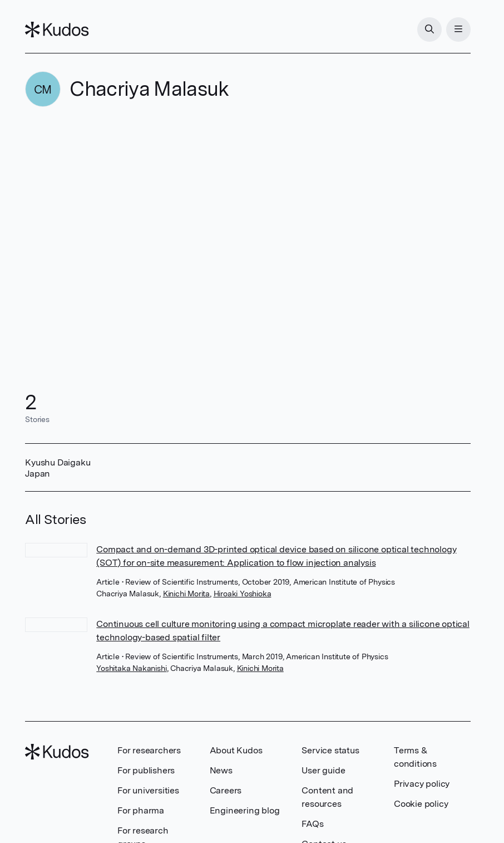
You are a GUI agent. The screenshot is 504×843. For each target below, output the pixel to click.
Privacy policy (422, 784)
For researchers (149, 750)
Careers (226, 790)
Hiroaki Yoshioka (243, 594)
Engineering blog (245, 810)
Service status (330, 750)
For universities (148, 790)
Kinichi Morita (186, 594)
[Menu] (458, 30)
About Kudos (236, 750)
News (221, 770)
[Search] (429, 30)
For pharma (141, 810)
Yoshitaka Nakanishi (131, 668)
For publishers (146, 770)
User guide (323, 770)
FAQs (312, 824)
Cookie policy (421, 804)
